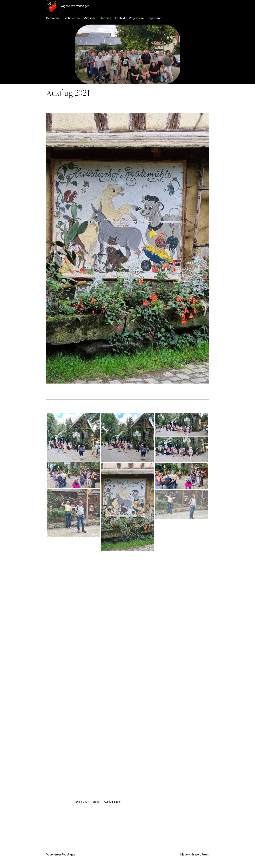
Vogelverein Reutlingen (75, 6)
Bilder (117, 802)
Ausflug (108, 802)
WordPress (202, 854)
